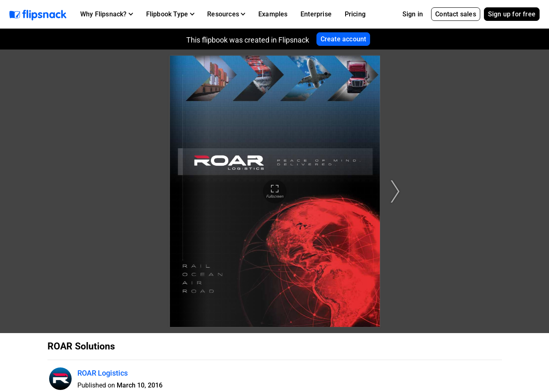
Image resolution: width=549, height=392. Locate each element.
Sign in (413, 14)
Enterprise (316, 14)
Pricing (355, 14)
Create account (343, 39)
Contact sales (456, 14)
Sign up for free (512, 14)
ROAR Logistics (103, 373)
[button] (107, 14)
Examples (273, 14)
